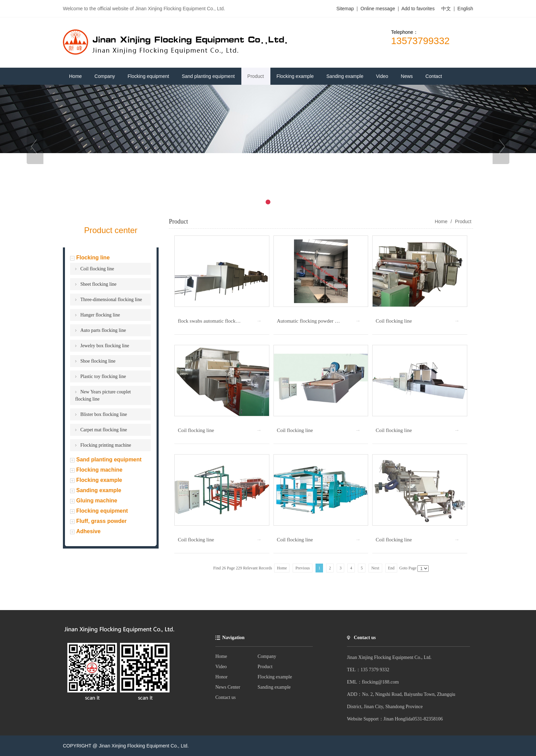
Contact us (226, 697)
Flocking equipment (102, 511)
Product (463, 221)
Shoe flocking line (98, 361)
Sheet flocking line (98, 284)
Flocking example (99, 480)
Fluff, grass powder (102, 521)
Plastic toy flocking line (103, 376)
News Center (228, 687)
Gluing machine (97, 501)
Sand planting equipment (109, 460)
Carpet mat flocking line (104, 430)
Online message (379, 9)
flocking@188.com (380, 682)
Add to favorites (418, 9)
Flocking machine (99, 470)
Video (221, 667)
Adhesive (88, 531)
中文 (446, 9)
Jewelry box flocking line (105, 346)
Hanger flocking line (100, 315)
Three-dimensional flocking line (111, 300)
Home (221, 656)
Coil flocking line (97, 269)
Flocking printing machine (106, 445)
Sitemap (345, 9)
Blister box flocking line (104, 414)
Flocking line (93, 258)
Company (267, 656)
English (465, 9)
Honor (222, 677)
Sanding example (99, 490)
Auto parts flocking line (103, 330)
